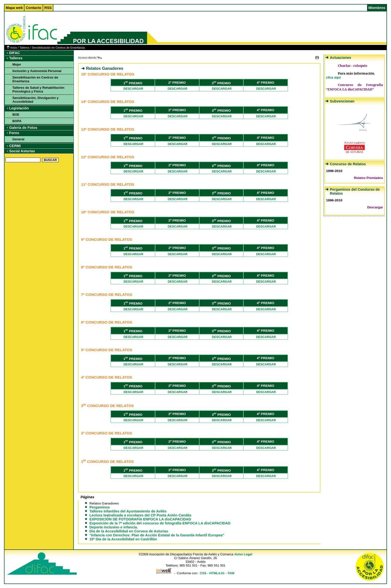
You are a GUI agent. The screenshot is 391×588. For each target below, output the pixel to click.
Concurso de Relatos (348, 164)
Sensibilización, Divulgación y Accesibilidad (36, 100)
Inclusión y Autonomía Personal (37, 71)
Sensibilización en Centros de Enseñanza (58, 48)
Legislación (19, 108)
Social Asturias (22, 151)
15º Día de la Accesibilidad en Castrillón (123, 539)
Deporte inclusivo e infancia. (114, 527)
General (18, 139)
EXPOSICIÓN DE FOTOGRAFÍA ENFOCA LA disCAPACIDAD (140, 519)
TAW (231, 573)
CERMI (15, 146)
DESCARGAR (133, 89)
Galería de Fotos (23, 128)
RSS (48, 8)
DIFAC (15, 53)
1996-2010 (334, 171)
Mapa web (14, 8)
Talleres (24, 48)
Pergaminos (99, 507)
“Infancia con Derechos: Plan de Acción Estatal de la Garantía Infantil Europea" (157, 535)
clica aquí (333, 77)
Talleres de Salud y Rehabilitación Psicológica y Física (39, 89)
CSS (203, 573)
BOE (16, 115)
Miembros (377, 8)
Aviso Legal (243, 554)
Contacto (33, 8)
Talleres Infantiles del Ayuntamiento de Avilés (128, 511)
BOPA (17, 121)
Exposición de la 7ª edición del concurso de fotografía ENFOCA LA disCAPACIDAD (160, 523)
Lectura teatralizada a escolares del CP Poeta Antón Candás (140, 515)
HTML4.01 (217, 573)
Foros (14, 133)
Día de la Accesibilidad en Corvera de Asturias (129, 531)
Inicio (12, 48)
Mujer (17, 64)
